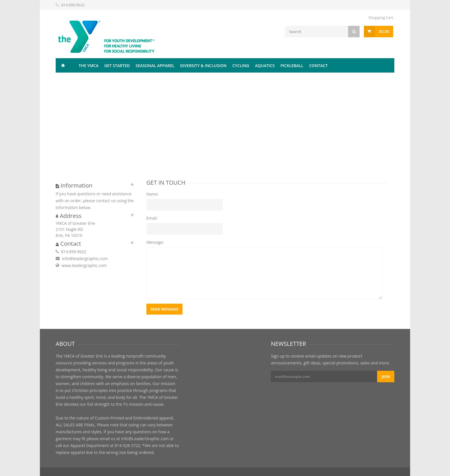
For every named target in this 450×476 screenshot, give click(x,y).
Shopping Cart (381, 17)
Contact (318, 66)
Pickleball (292, 66)
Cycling (241, 66)
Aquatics (265, 66)
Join (386, 376)
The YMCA (89, 66)
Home (63, 65)
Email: (152, 218)
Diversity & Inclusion (203, 66)
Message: (155, 242)
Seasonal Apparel (155, 66)
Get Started (117, 66)
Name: (153, 194)
